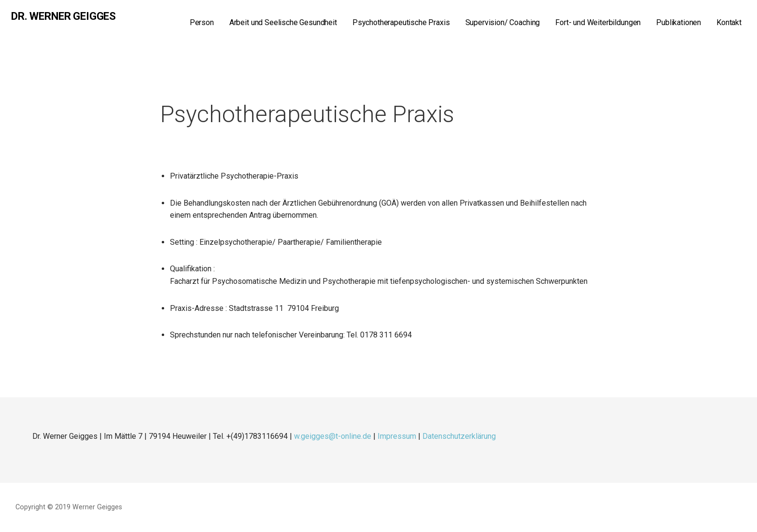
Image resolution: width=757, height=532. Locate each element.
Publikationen (679, 22)
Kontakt (729, 22)
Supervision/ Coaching (503, 22)
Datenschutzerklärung (459, 436)
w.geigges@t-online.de (333, 436)
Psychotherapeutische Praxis (401, 22)
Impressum (397, 436)
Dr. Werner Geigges (63, 16)
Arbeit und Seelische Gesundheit (283, 22)
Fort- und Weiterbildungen (598, 22)
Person (202, 22)
